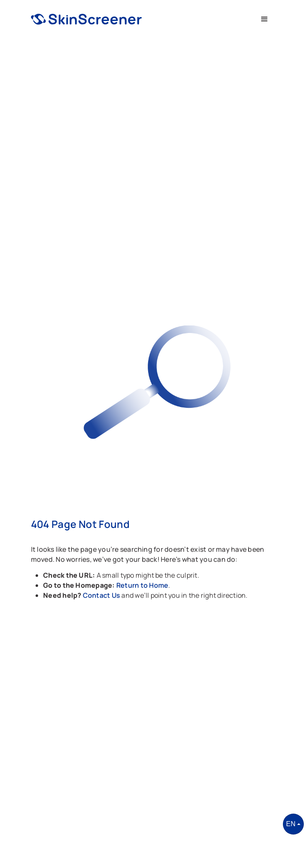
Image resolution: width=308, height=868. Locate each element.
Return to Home (142, 585)
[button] (264, 19)
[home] (86, 19)
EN (291, 824)
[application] (306, 866)
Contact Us (102, 595)
